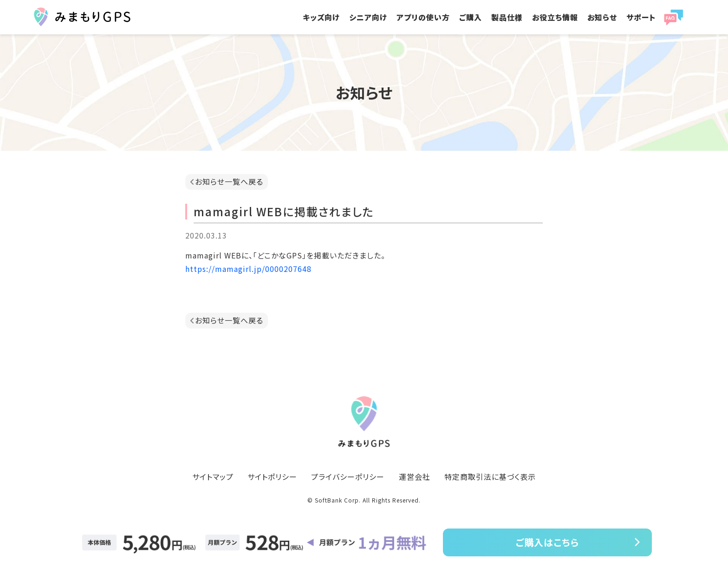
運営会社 (415, 477)
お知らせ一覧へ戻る (229, 181)
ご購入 (471, 17)
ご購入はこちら (547, 542)
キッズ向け (321, 17)
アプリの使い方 (423, 17)
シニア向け (368, 17)
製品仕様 (507, 17)
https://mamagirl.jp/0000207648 (248, 269)
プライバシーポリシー (348, 477)
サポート (641, 17)
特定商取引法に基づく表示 (490, 477)
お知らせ (602, 17)
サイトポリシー (272, 477)
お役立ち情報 (555, 17)
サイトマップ (213, 477)
